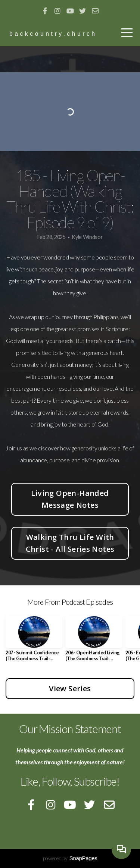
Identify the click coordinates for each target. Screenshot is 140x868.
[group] (34, 641)
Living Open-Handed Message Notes (70, 499)
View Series (70, 688)
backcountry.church (53, 34)
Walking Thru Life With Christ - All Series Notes (70, 543)
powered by (70, 858)
